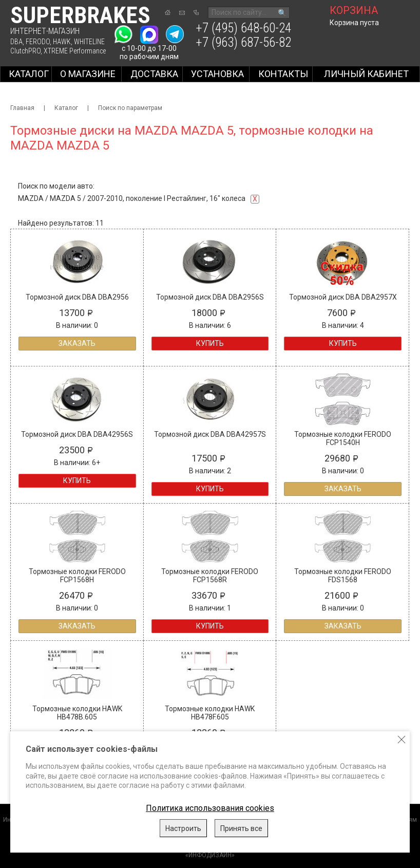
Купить (210, 343)
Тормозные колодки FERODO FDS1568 (343, 576)
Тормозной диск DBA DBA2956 (77, 297)
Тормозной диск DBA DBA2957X (343, 297)
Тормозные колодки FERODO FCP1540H (343, 438)
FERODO (38, 42)
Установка (217, 74)
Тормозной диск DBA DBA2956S (210, 297)
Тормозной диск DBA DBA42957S (210, 434)
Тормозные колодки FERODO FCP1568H (77, 576)
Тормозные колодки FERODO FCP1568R (210, 576)
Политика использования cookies (210, 808)
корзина (354, 10)
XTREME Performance (75, 51)
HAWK (62, 42)
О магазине (88, 74)
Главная (22, 108)
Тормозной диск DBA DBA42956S (77, 434)
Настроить (183, 828)
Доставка (154, 74)
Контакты (283, 74)
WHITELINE (89, 42)
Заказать (77, 343)
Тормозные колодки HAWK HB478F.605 (210, 713)
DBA (16, 42)
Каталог (29, 74)
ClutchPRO (25, 51)
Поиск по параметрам (130, 108)
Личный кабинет (366, 74)
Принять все (241, 828)
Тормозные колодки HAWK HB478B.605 (77, 713)
